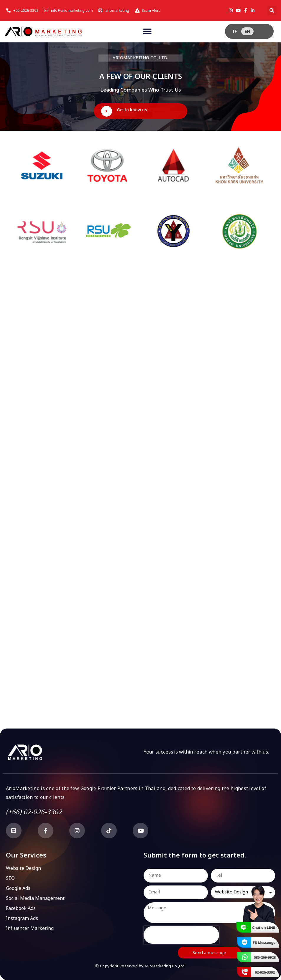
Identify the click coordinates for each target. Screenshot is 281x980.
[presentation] (181, 935)
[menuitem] (235, 31)
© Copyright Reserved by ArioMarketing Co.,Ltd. (140, 966)
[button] (272, 10)
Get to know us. (132, 110)
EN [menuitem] (247, 32)
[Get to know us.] (107, 111)
